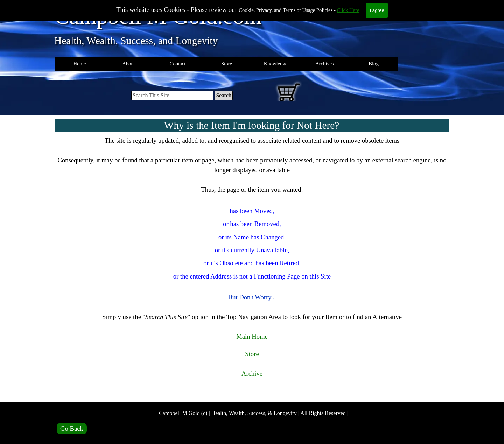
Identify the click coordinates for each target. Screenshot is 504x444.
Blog (374, 64)
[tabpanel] (252, 267)
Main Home (252, 336)
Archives (325, 64)
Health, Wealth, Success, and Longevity (136, 41)
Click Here (348, 10)
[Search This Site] (172, 96)
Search (224, 95)
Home (80, 64)
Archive (252, 373)
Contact (178, 64)
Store (227, 64)
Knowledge (276, 64)
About (129, 64)
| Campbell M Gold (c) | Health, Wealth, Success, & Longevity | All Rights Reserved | (252, 413)
